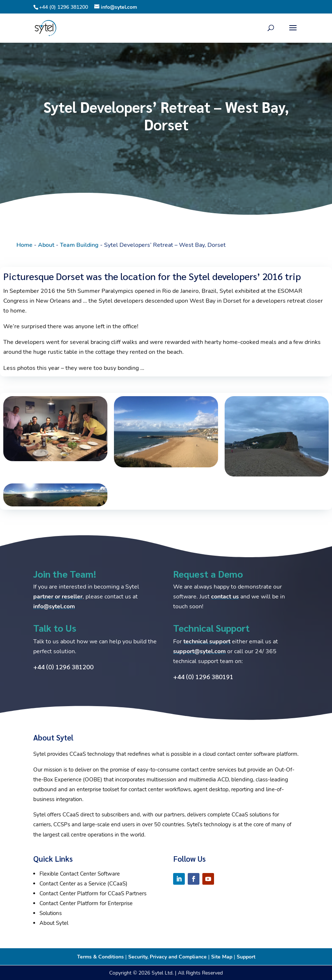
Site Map (222, 957)
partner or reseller (58, 597)
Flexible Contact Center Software (80, 874)
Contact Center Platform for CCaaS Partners (93, 893)
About (46, 245)
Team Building (79, 245)
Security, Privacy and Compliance (167, 957)
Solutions (51, 913)
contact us (225, 597)
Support (246, 957)
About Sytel (54, 923)
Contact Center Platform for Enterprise (86, 903)
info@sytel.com (54, 606)
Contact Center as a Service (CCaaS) (83, 884)
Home (24, 245)
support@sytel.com (199, 651)
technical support (207, 642)
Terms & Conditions (100, 957)
